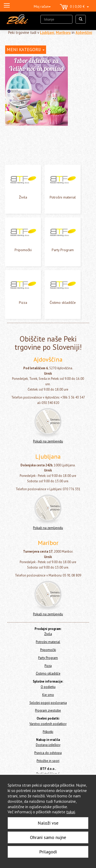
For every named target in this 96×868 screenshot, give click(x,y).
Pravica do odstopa (48, 753)
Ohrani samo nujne (48, 837)
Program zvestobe (48, 710)
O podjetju (48, 687)
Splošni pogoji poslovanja (48, 703)
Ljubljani (47, 32)
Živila (23, 197)
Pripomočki (23, 250)
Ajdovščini (84, 32)
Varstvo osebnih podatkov (48, 724)
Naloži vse (48, 823)
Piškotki (48, 732)
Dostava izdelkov (48, 745)
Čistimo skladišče (63, 303)
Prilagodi (48, 852)
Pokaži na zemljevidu (48, 441)
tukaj (71, 812)
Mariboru (63, 32)
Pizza (23, 303)
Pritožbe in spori (48, 761)
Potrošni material (63, 197)
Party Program (63, 250)
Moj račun (42, 6)
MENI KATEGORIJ (26, 49)
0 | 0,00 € (74, 7)
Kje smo (48, 695)
